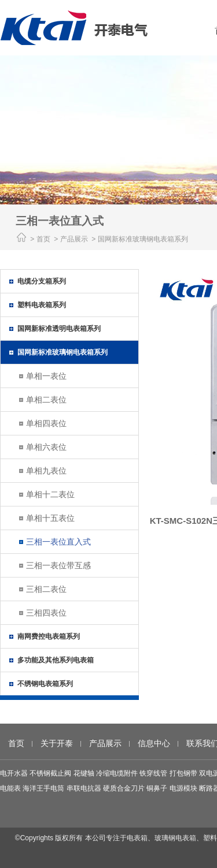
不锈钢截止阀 (50, 773)
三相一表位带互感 (58, 565)
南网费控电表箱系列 (49, 636)
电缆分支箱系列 (42, 281)
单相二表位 (46, 400)
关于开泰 (57, 743)
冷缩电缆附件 (117, 773)
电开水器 (14, 773)
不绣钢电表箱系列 (45, 684)
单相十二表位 (50, 494)
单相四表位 (46, 423)
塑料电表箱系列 (42, 305)
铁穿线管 (153, 773)
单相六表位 (46, 447)
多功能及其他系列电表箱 (56, 660)
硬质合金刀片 (124, 788)
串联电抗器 (84, 788)
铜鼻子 (157, 788)
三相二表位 (46, 589)
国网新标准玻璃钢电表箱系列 (62, 352)
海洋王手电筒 (43, 788)
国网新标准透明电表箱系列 (59, 329)
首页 (43, 239)
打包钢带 (183, 773)
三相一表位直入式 (58, 542)
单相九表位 (46, 471)
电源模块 (183, 788)
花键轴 (84, 773)
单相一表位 (46, 376)
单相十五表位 (50, 518)
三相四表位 (46, 613)
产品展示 (105, 743)
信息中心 (154, 743)
